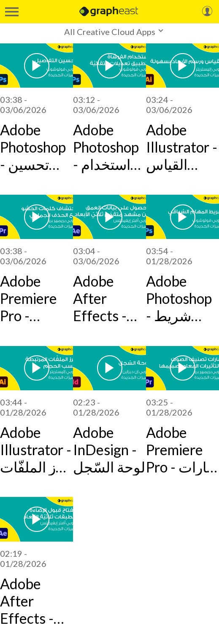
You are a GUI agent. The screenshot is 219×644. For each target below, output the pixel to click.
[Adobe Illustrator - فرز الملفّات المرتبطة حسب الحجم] (36, 368)
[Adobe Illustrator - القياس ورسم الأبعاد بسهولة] (182, 66)
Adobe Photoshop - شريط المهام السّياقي (179, 298)
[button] (109, 31)
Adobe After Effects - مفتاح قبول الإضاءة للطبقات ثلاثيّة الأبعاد (32, 601)
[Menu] (12, 12)
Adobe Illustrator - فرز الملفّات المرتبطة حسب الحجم (36, 450)
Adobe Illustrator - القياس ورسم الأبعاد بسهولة (182, 147)
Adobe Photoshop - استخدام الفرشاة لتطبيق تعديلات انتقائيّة (106, 147)
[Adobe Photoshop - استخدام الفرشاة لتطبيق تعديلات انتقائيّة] (109, 66)
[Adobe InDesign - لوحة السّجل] (109, 368)
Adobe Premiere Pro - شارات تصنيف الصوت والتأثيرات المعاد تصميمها (182, 450)
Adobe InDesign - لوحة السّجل (109, 450)
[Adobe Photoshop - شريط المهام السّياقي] (182, 217)
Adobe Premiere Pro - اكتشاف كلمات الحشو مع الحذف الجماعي (28, 298)
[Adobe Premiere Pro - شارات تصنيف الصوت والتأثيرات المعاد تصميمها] (182, 368)
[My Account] (207, 12)
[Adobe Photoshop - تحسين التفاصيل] (36, 66)
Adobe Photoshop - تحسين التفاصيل (33, 147)
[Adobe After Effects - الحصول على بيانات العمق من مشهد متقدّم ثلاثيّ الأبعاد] (109, 217)
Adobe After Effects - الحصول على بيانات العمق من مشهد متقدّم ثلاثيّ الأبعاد (109, 298)
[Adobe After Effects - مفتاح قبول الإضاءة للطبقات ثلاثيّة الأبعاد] (36, 519)
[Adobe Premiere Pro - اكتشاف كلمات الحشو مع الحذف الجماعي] (36, 217)
